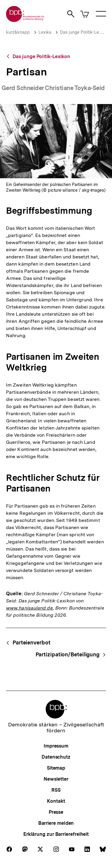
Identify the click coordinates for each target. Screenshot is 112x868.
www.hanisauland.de (29, 608)
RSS (56, 790)
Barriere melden (56, 823)
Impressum (56, 746)
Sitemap (56, 768)
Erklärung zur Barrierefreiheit (56, 834)
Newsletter (56, 779)
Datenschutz (56, 757)
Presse (56, 812)
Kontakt (56, 801)
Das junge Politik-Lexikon (85, 32)
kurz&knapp (18, 32)
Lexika (45, 32)
